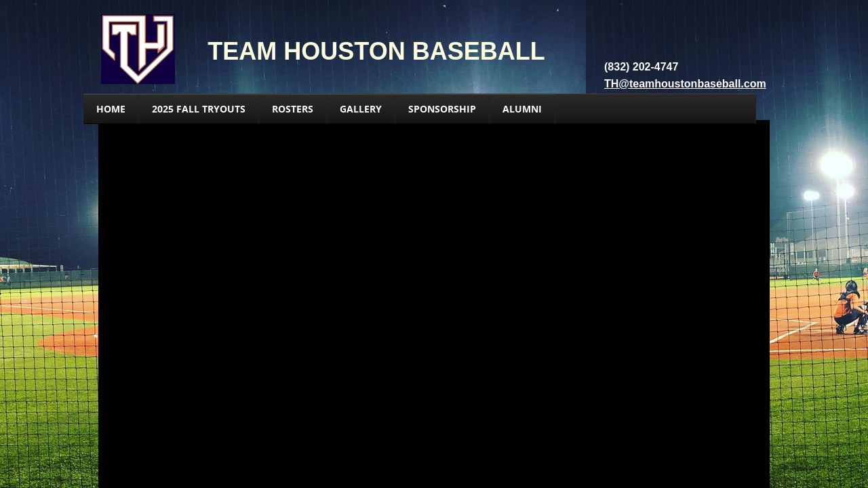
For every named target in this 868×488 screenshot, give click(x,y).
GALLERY (361, 109)
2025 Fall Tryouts (199, 109)
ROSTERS (293, 109)
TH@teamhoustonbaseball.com (685, 84)
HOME (111, 109)
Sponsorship (442, 109)
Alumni (522, 109)
